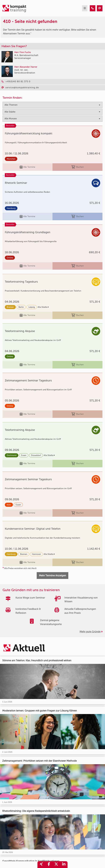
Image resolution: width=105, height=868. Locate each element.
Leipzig (32, 307)
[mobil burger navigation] (85, 8)
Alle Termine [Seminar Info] (27, 167)
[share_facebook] (49, 865)
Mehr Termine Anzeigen (52, 575)
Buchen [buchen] (78, 167)
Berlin (21, 307)
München (11, 159)
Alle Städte (43, 307)
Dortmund (12, 455)
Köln (9, 505)
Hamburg (11, 208)
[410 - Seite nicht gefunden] (93, 8)
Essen (24, 455)
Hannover (36, 554)
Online (10, 258)
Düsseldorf (36, 455)
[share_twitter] (56, 865)
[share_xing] (41, 865)
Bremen (10, 307)
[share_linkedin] (64, 865)
